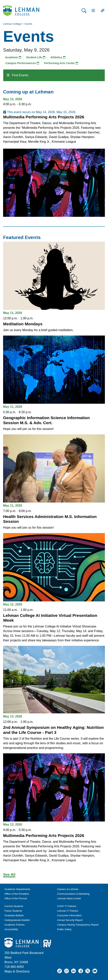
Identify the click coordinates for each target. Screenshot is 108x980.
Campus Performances (22, 63)
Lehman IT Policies (68, 911)
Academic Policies (15, 925)
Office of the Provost (16, 898)
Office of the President (17, 894)
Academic (13, 57)
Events (28, 24)
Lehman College (12, 24)
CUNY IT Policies (67, 906)
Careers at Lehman (68, 889)
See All (9, 874)
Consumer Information (70, 915)
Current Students (14, 906)
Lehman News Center (69, 898)
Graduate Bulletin (14, 915)
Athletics (58, 57)
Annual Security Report (70, 920)
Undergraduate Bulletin (17, 920)
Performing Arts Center (61, 63)
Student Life (36, 57)
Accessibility (11, 929)
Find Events (18, 75)
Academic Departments (17, 889)
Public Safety (64, 929)
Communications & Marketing (73, 894)
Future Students (13, 911)
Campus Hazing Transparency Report (78, 925)
